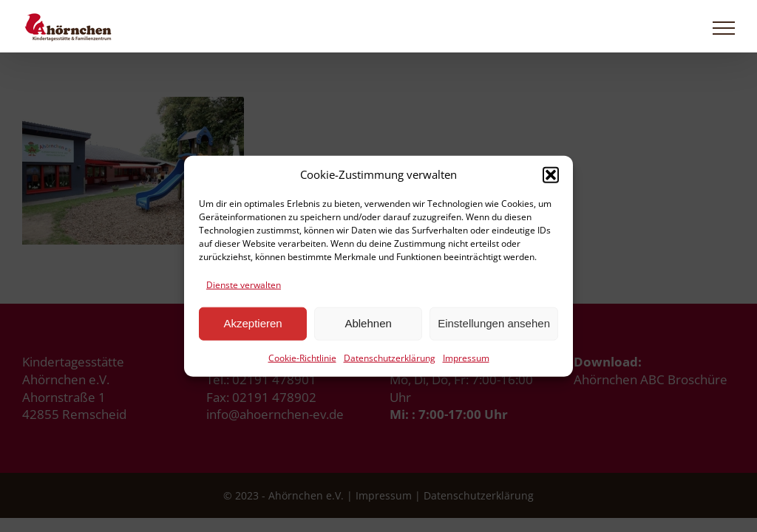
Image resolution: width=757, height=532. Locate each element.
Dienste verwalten (244, 285)
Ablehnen (368, 323)
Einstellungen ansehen (494, 323)
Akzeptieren (252, 323)
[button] (551, 174)
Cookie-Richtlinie (302, 358)
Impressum (466, 358)
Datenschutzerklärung (390, 358)
